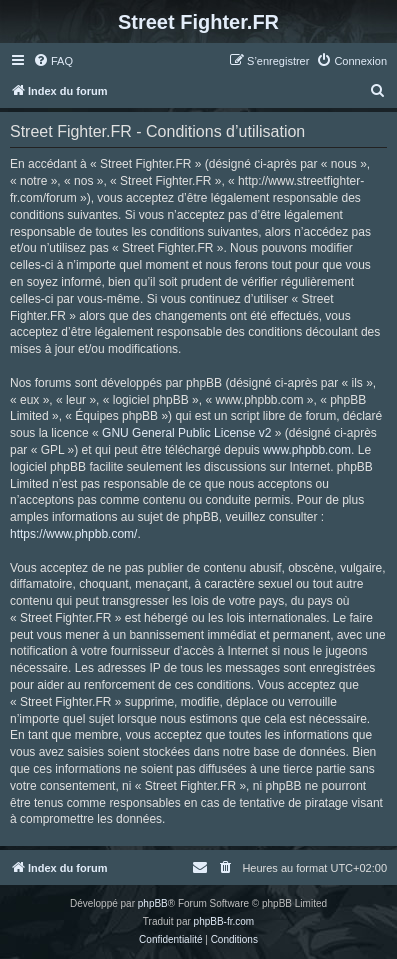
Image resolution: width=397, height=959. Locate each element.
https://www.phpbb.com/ (73, 534)
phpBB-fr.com (224, 921)
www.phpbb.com (307, 450)
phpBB (153, 903)
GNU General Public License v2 (186, 433)
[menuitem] (53, 61)
